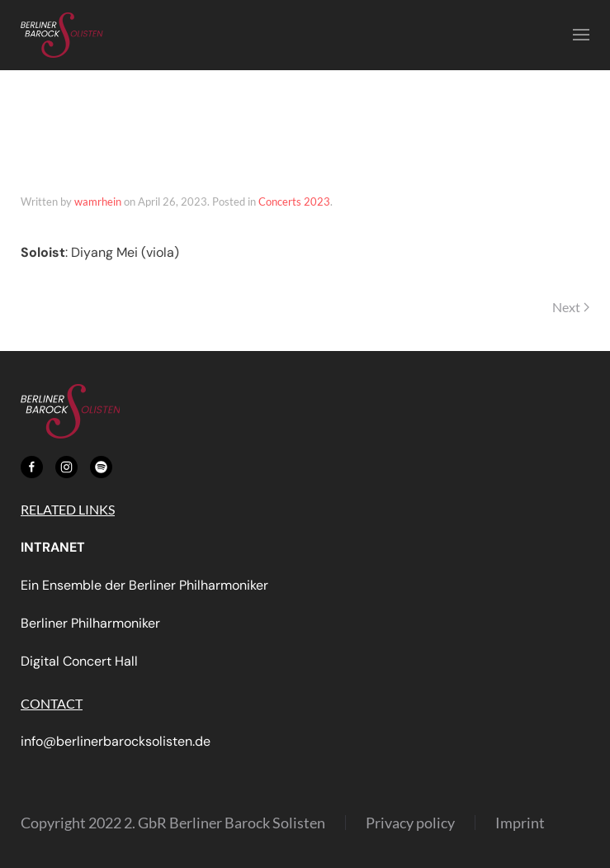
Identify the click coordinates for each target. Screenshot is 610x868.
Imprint (520, 823)
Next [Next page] (571, 307)
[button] (581, 35)
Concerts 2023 (294, 202)
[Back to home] (62, 35)
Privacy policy (410, 823)
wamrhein (98, 202)
